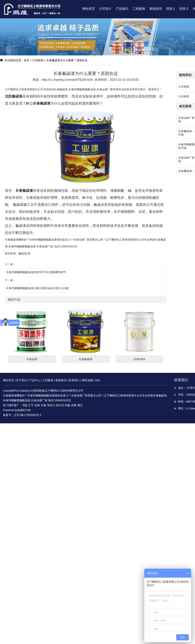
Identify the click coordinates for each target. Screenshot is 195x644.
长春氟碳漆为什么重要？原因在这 (67, 60)
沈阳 (25, 405)
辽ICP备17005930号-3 (27, 415)
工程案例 (139, 9)
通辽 (80, 405)
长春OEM (139, 359)
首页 (27, 60)
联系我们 (74, 380)
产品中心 (35, 380)
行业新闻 (38, 60)
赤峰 (74, 405)
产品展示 (122, 9)
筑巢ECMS (24, 410)
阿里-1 (171, 9)
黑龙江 (51, 405)
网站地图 (87, 380)
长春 (43, 405)
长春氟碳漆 (61, 89)
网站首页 (89, 9)
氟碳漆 (23, 253)
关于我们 (21, 380)
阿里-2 (184, 9)
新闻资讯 (156, 9)
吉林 (37, 405)
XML (98, 380)
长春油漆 (32, 359)
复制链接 (39, 391)
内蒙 (67, 405)
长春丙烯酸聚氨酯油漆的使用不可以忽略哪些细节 (36, 272)
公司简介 (105, 9)
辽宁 (31, 405)
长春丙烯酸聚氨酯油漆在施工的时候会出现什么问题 (37, 288)
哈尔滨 (60, 405)
